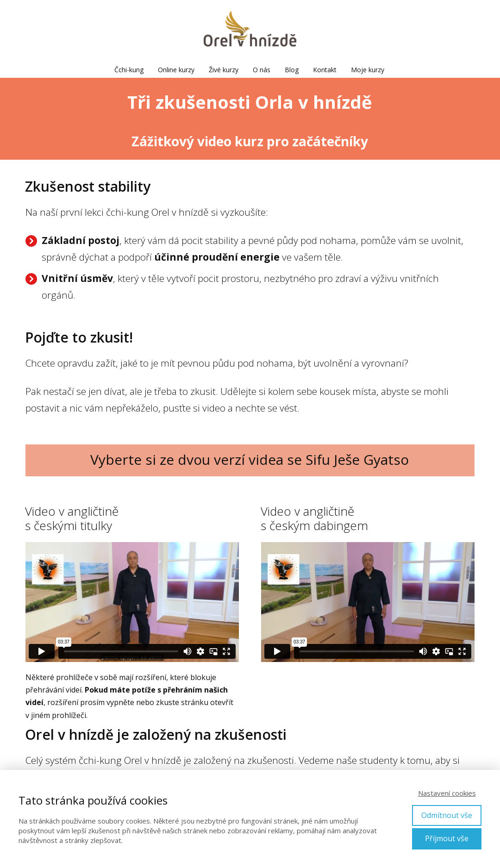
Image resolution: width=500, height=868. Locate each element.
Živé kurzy (224, 70)
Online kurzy (176, 70)
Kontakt (325, 70)
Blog (292, 70)
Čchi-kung (129, 70)
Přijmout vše (447, 838)
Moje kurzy (368, 70)
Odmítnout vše (447, 815)
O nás (262, 70)
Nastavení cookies (447, 793)
